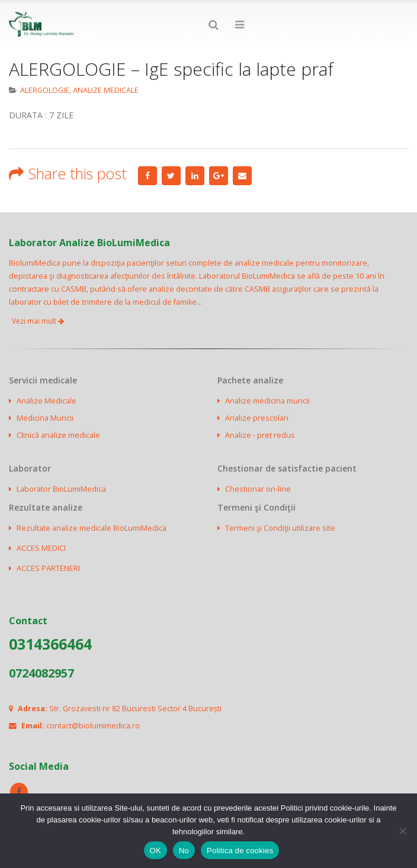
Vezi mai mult (38, 321)
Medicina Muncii (45, 418)
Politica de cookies (240, 851)
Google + (219, 176)
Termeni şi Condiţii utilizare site (280, 528)
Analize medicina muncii (267, 401)
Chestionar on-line (258, 489)
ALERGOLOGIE (45, 90)
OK (155, 851)
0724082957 (41, 673)
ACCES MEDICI (41, 548)
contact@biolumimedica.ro (93, 726)
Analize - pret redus (260, 435)
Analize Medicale (46, 401)
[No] (402, 831)
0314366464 (50, 644)
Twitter (171, 176)
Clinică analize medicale (58, 435)
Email (242, 176)
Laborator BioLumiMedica (61, 489)
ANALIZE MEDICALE (106, 90)
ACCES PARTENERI (48, 568)
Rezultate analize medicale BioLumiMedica (92, 528)
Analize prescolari (257, 418)
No (184, 851)
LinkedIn (195, 176)
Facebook (147, 176)
